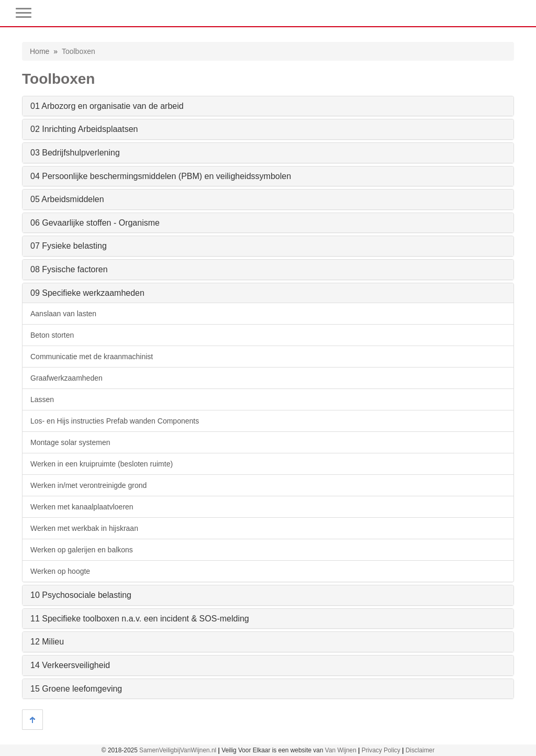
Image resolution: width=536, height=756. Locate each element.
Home (40, 51)
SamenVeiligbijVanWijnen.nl (178, 750)
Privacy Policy (381, 750)
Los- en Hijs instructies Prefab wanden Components (115, 421)
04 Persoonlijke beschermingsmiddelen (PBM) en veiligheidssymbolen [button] (161, 176)
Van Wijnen (341, 750)
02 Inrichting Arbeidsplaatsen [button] (84, 129)
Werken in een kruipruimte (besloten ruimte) (102, 464)
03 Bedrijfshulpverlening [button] (75, 153)
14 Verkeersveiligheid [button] (70, 665)
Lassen (42, 399)
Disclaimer (420, 750)
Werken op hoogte (60, 571)
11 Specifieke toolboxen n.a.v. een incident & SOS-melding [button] (140, 619)
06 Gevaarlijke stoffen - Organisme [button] (95, 223)
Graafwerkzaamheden (66, 378)
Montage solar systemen (70, 442)
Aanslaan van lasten (63, 314)
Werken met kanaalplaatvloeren (82, 507)
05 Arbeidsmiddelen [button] (67, 199)
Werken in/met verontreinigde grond (88, 485)
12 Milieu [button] (47, 642)
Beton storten (52, 335)
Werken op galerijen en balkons (82, 550)
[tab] (268, 106)
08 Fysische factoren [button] (69, 269)
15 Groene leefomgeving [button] (76, 689)
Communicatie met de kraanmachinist (92, 357)
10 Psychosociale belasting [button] (81, 595)
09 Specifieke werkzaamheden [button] (87, 293)
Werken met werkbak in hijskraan (84, 528)
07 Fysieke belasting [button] (69, 246)
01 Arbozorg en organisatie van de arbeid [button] (107, 106)
